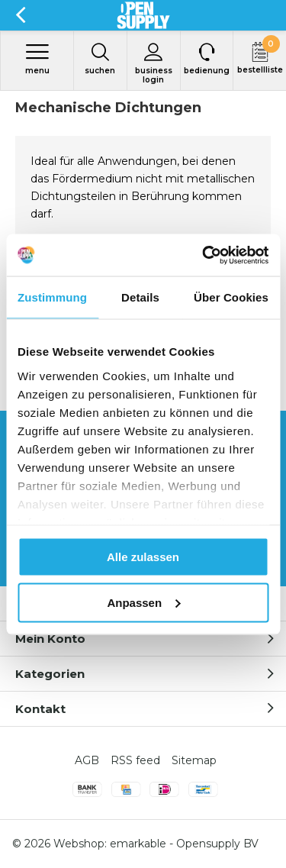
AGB (87, 760)
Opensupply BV (217, 844)
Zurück (20, 15)
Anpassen (143, 602)
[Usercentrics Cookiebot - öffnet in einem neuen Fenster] (204, 255)
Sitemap (194, 760)
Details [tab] (140, 297)
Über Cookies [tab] (231, 297)
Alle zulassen (143, 557)
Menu (37, 59)
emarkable (138, 844)
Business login (154, 63)
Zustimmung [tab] (52, 297)
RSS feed (135, 760)
